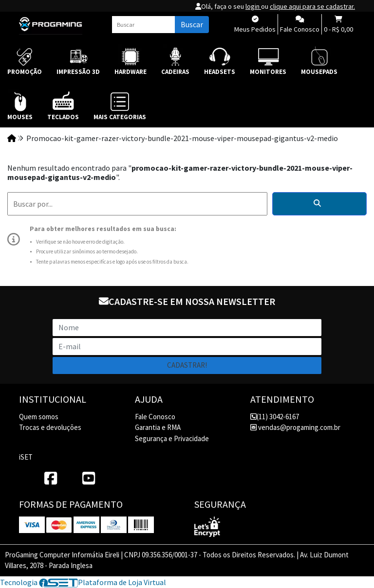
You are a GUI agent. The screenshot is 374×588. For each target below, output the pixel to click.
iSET (26, 457)
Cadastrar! (187, 365)
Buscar (192, 24)
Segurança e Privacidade (172, 438)
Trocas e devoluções (50, 427)
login (253, 6)
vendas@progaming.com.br (295, 427)
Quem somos (39, 417)
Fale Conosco (155, 417)
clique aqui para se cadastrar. (312, 6)
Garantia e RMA (158, 427)
